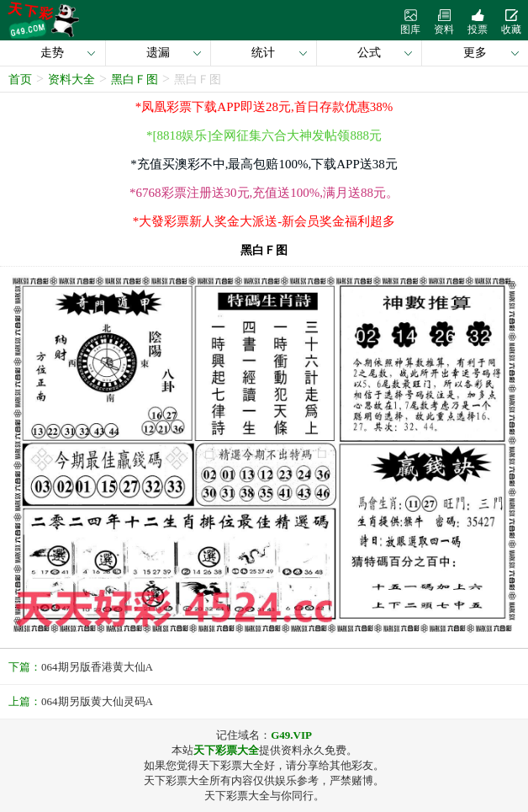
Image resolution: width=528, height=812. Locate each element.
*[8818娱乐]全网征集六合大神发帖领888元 (264, 135)
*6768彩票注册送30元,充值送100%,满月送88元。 (264, 193)
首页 (20, 80)
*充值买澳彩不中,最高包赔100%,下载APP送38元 (264, 164)
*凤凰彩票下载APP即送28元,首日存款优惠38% (264, 107)
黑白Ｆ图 (135, 80)
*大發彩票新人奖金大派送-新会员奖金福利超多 (264, 221)
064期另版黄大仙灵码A (97, 701)
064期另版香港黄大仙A (97, 667)
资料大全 (71, 80)
